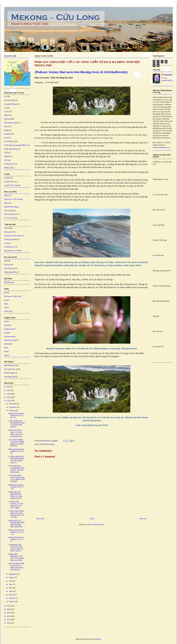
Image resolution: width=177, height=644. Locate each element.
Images (7, 300)
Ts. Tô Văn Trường (11, 218)
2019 (9, 613)
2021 (9, 606)
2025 (9, 390)
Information (8, 344)
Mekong (7, 119)
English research (10, 329)
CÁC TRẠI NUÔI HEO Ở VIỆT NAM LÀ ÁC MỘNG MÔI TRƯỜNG (17, 479)
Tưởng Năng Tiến (10, 272)
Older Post (143, 519)
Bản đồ (7, 293)
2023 (9, 397)
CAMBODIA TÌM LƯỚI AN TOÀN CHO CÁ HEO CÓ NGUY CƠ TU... (16, 548)
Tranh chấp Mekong (11, 149)
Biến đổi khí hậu (10, 365)
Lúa (6, 108)
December (13, 404)
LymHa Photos (9, 182)
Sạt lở (6, 138)
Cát (5, 97)
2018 (9, 616)
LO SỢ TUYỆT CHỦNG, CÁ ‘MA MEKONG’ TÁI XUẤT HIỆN (16, 505)
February (12, 598)
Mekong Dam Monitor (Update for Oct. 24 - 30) (17, 451)
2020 (9, 609)
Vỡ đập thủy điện (10, 239)
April (11, 591)
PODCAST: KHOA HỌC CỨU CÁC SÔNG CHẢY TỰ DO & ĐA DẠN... (16, 433)
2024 (9, 394)
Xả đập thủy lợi (10, 164)
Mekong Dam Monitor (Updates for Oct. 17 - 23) (16, 487)
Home (92, 519)
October (12, 411)
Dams (6, 228)
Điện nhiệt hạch (10, 377)
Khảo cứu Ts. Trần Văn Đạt (14, 199)
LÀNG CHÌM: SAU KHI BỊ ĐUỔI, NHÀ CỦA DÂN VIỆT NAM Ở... (17, 424)
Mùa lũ (7, 127)
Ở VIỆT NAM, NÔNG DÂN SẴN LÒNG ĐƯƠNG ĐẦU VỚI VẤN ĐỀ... (16, 514)
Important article (10, 337)
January (12, 602)
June (11, 584)
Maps (6, 304)
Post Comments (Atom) (96, 525)
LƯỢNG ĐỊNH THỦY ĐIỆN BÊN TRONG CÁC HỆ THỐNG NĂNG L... (16, 460)
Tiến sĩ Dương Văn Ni (12, 214)
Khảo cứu (8, 195)
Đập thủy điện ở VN (11, 251)
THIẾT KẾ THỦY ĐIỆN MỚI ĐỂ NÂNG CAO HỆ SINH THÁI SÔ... (16, 495)
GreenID (7, 333)
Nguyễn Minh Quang (47, 444)
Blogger (98, 639)
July (10, 581)
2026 (9, 387)
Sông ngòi (8, 134)
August (12, 577)
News (6, 348)
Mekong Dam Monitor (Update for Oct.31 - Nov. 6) (16, 416)
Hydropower (9, 232)
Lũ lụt (6, 112)
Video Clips (8, 311)
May (11, 588)
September (13, 574)
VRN (6, 153)
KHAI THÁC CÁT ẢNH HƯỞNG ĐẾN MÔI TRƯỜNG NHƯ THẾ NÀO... (16, 524)
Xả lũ (6, 160)
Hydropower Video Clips (13, 236)
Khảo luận (8, 203)
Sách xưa (7, 265)
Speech (7, 355)
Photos (7, 307)
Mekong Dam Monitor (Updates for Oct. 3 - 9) (16, 539)
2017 (9, 620)
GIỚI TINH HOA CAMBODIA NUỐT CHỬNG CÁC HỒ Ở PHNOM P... (17, 469)
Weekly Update (9, 373)
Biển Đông (8, 282)
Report (7, 351)
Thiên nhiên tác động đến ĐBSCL (16, 145)
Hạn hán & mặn (10, 100)
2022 (9, 401)
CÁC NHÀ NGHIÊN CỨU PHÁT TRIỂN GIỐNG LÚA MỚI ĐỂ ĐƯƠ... (16, 443)
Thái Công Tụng (10, 211)
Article (7, 321)
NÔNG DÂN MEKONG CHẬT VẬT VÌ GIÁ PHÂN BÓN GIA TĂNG (16, 557)
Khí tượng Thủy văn (11, 369)
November (13, 407)
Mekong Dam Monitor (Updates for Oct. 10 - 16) (16, 532)
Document (8, 325)
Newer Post (40, 519)
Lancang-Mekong (10, 104)
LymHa (7, 178)
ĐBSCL (7, 168)
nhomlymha (168, 75)
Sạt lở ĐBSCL (9, 141)
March (11, 595)
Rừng (6, 130)
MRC (6, 115)
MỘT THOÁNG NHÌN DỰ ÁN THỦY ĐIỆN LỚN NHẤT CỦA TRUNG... (16, 567)
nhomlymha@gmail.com (161, 147)
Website (7, 156)
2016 (9, 623)
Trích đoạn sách (10, 268)
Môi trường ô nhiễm (11, 123)
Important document (11, 340)
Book (6, 261)
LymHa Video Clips (11, 185)
